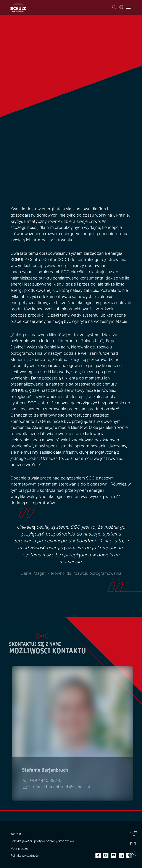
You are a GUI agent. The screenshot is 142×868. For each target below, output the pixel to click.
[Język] (121, 7)
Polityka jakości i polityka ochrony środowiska (42, 841)
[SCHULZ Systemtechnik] (18, 7)
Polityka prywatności (25, 855)
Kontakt (16, 834)
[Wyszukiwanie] (114, 7)
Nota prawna (19, 848)
